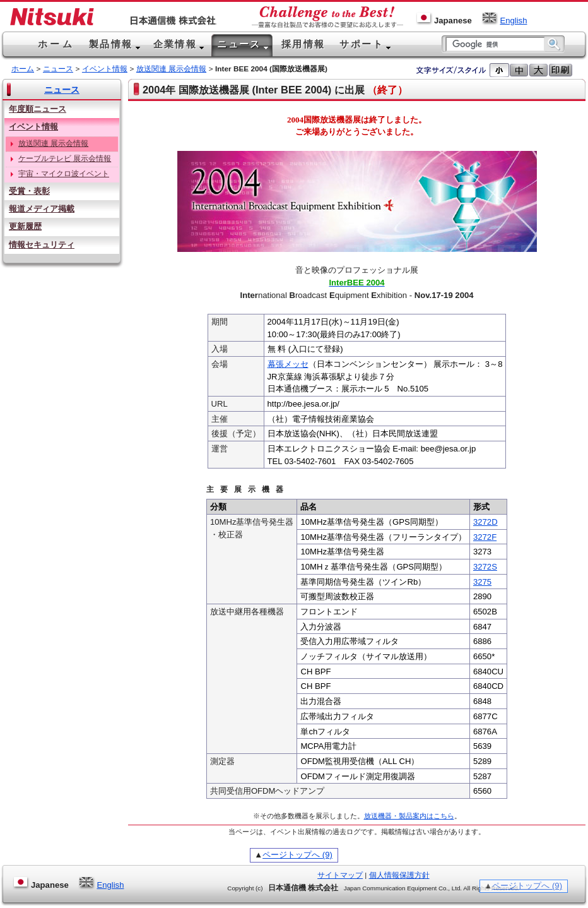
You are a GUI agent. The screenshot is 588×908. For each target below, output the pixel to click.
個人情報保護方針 (399, 875)
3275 (482, 582)
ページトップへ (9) (297, 855)
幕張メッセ (288, 364)
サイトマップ (340, 875)
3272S (485, 567)
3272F (485, 537)
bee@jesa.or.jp (449, 449)
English (504, 21)
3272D (485, 522)
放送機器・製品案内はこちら (409, 816)
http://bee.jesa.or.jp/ (303, 404)
